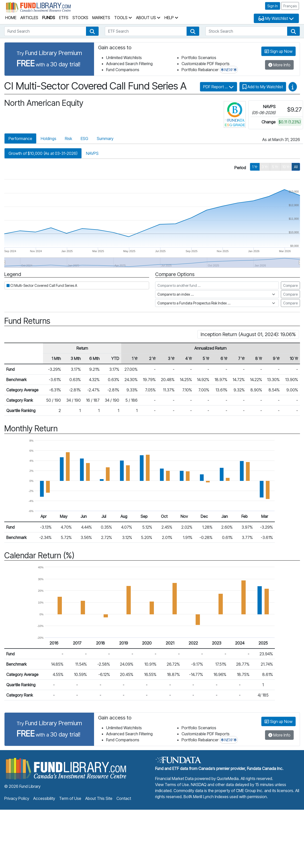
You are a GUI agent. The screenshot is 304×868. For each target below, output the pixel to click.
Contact (124, 798)
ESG (84, 139)
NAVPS (92, 153)
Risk (69, 139)
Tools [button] (123, 18)
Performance (20, 139)
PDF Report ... (219, 87)
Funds (49, 18)
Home (11, 18)
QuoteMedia (228, 779)
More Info (279, 65)
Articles (29, 18)
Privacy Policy (17, 798)
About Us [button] (148, 18)
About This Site (99, 798)
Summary (105, 139)
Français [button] (290, 6)
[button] (92, 31)
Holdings (49, 139)
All (296, 167)
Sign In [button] (273, 6)
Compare (290, 285)
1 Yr (255, 167)
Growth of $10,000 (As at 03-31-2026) (43, 153)
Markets (101, 18)
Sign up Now (278, 51)
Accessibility (44, 798)
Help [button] (171, 18)
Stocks (80, 18)
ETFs (64, 18)
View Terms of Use (172, 785)
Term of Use (70, 798)
